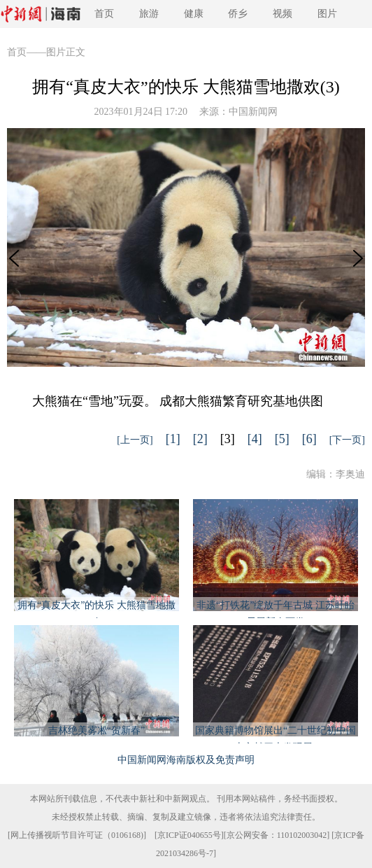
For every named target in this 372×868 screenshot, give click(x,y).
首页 (104, 14)
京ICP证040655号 (189, 835)
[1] (173, 439)
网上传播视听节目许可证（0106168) (77, 835)
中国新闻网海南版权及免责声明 (186, 760)
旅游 (149, 14)
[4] (255, 439)
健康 (194, 14)
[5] (282, 439)
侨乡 (238, 14)
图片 (327, 14)
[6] (309, 439)
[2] (200, 439)
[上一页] (135, 440)
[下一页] (347, 440)
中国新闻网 (253, 112)
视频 (282, 14)
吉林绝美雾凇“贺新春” (96, 730)
